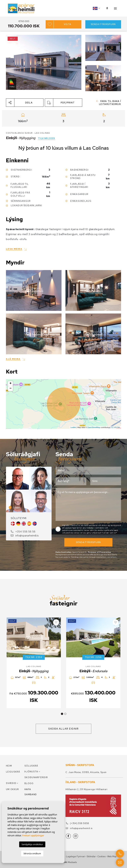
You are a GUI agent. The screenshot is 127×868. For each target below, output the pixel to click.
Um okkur (12, 789)
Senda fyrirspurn (103, 24)
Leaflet (73, 427)
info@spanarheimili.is (25, 536)
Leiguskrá (13, 772)
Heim (9, 766)
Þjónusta (31, 772)
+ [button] (11, 384)
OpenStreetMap (94, 427)
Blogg (29, 783)
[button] (25, 103)
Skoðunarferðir (34, 777)
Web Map (112, 856)
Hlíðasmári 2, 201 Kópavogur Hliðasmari (86, 789)
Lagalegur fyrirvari (76, 856)
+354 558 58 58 (23, 532)
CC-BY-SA (115, 427)
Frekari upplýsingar (33, 835)
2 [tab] (65, 714)
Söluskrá (31, 766)
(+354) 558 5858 (77, 823)
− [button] (11, 389)
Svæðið (11, 783)
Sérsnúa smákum (32, 853)
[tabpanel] (34, 663)
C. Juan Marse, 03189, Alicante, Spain (86, 772)
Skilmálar (91, 856)
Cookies (102, 856)
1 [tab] (62, 714)
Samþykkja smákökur (32, 844)
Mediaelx (72, 862)
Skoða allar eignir (63, 729)
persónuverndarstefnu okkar (76, 530)
